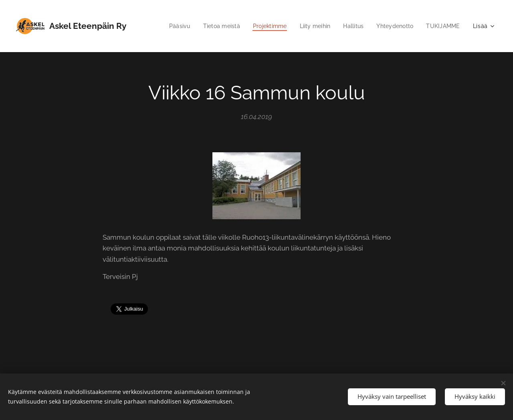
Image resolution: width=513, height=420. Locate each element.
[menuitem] (169, 26)
